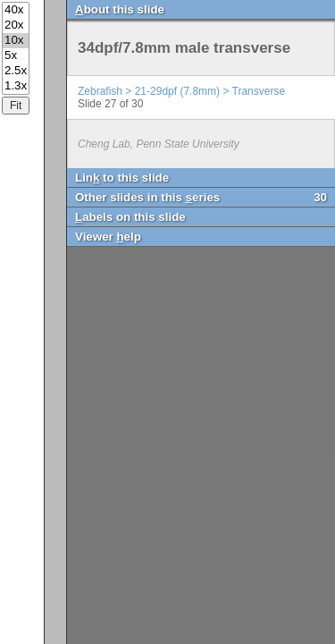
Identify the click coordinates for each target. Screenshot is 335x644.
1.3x (16, 86)
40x (16, 10)
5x (16, 56)
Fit (16, 106)
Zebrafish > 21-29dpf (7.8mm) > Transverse (181, 91)
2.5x (16, 71)
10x (16, 41)
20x (16, 25)
